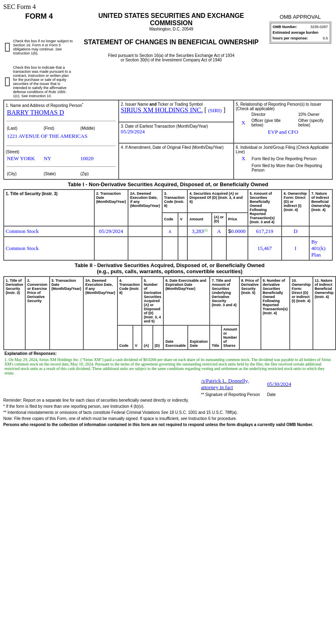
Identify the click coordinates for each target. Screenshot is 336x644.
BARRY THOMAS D (35, 112)
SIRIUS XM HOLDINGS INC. (162, 110)
